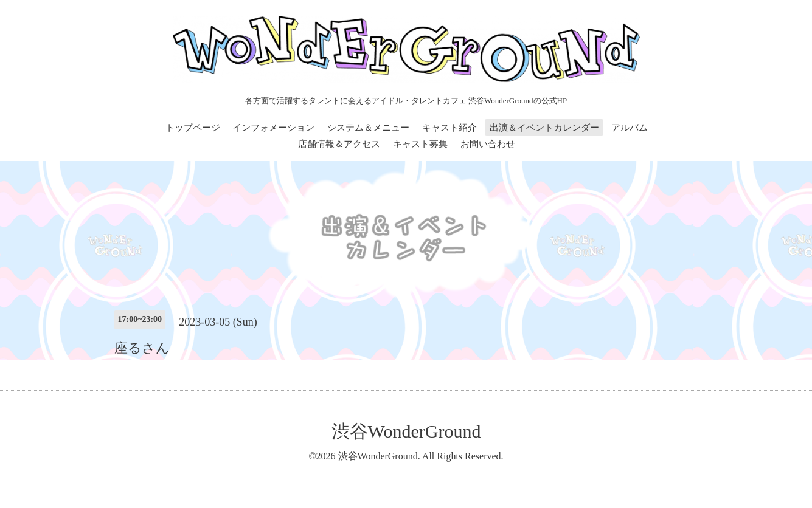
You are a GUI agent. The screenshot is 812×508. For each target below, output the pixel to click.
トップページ (193, 128)
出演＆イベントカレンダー (544, 128)
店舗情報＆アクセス (339, 144)
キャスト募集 (420, 144)
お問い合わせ (488, 144)
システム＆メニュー (368, 128)
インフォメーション (273, 128)
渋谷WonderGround (406, 431)
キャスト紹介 (449, 128)
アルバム (630, 128)
